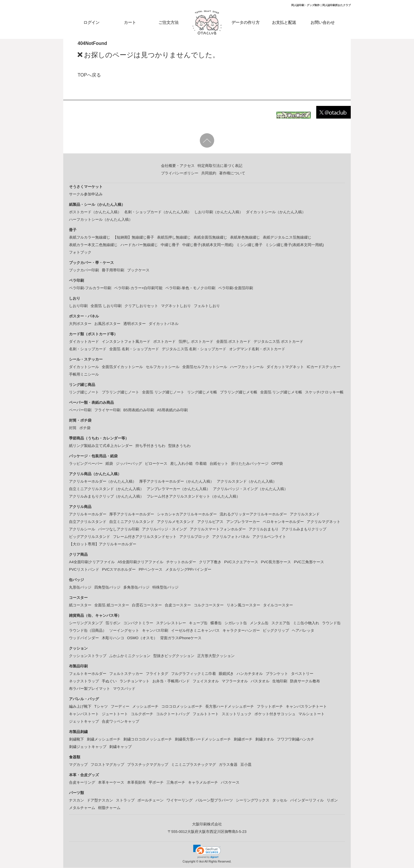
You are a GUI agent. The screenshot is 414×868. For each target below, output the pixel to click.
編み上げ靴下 (80, 707)
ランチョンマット (135, 681)
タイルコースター (278, 605)
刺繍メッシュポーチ (104, 739)
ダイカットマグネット (285, 367)
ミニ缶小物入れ (306, 623)
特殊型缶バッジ (165, 588)
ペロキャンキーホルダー (283, 522)
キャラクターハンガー (241, 631)
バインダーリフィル (307, 801)
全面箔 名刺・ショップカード (134, 349)
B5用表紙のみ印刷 (139, 410)
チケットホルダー (181, 562)
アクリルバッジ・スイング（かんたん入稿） (250, 489)
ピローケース (156, 464)
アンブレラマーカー (243, 522)
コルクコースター (209, 605)
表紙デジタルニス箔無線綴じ (287, 238)
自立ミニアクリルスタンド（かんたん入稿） (106, 489)
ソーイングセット (124, 631)
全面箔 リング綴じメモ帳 (281, 392)
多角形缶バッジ (136, 588)
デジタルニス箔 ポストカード (278, 342)
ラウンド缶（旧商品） (88, 631)
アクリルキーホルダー (88, 514)
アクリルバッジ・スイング (164, 529)
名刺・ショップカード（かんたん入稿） (158, 212)
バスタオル (260, 681)
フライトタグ (157, 674)
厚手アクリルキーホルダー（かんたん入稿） (177, 482)
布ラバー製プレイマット (90, 689)
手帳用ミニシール (84, 375)
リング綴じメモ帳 (202, 392)
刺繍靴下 (76, 739)
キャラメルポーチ (203, 783)
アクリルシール (82, 529)
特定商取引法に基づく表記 (220, 166)
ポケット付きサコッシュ (275, 714)
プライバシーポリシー (180, 173)
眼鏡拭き (226, 674)
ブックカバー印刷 (84, 270)
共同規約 (209, 173)
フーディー (120, 707)
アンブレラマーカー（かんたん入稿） (178, 489)
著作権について (232, 173)
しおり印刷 (78, 306)
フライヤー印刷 (107, 410)
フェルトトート (206, 714)
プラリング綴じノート (120, 392)
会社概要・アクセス (178, 166)
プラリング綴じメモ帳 (239, 392)
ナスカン (76, 801)
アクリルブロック (194, 537)
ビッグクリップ (276, 631)
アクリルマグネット (324, 522)
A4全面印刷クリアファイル (92, 562)
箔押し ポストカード (196, 342)
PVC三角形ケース (309, 562)
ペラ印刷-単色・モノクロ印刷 (190, 288)
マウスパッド (124, 689)
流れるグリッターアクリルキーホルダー (253, 514)
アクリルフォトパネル (231, 537)
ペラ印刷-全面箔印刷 (236, 288)
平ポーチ (156, 783)
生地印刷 (280, 681)
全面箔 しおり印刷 (106, 306)
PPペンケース (150, 570)
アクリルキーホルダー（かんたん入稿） (103, 482)
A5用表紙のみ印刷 (172, 410)
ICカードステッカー (324, 367)
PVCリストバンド (84, 570)
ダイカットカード (84, 342)
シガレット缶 (236, 623)
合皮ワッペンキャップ (120, 722)
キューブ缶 (198, 623)
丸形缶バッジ (80, 588)
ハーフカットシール (247, 367)
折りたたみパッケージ (250, 464)
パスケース (230, 783)
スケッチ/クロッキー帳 (324, 392)
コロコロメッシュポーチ (182, 707)
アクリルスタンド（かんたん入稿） (247, 482)
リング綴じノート (84, 392)
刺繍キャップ (120, 747)
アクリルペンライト (269, 537)
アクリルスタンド (305, 514)
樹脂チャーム (109, 808)
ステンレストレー (171, 623)
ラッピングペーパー (86, 464)
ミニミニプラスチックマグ (193, 765)
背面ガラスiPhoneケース (181, 638)
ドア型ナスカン (100, 801)
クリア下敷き (210, 562)
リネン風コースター (243, 605)
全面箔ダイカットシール (122, 367)
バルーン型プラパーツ (214, 801)
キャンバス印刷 (155, 631)
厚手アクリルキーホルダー (132, 514)
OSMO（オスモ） (142, 638)
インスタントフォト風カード (126, 342)
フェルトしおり (207, 306)
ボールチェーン (151, 801)
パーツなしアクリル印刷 (119, 529)
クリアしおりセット (141, 306)
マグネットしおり (176, 306)
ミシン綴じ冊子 (249, 245)
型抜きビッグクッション (174, 656)
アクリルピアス (210, 522)
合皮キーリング (82, 783)
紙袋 (109, 464)
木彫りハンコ (113, 638)
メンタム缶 (259, 623)
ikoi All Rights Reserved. (215, 862)
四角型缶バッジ (107, 588)
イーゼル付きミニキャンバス (195, 631)
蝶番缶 (216, 623)
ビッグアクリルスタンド (90, 537)
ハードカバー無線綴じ (139, 245)
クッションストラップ (88, 656)
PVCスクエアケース (241, 562)
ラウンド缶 (331, 623)
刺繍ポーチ (243, 739)
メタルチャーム (82, 808)
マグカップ (78, 765)
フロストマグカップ (107, 765)
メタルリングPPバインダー (188, 570)
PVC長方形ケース (276, 562)
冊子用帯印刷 (113, 270)
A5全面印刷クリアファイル (140, 562)
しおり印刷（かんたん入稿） (219, 212)
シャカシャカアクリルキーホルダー (187, 514)
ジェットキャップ (84, 722)
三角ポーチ (176, 783)
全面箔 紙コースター (112, 605)
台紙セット (219, 464)
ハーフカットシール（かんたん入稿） (101, 220)
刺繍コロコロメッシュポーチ (148, 739)
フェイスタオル (206, 681)
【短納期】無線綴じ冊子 (134, 238)
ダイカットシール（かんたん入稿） (276, 212)
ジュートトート (115, 714)
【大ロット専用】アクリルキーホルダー (103, 544)
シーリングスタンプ (86, 623)
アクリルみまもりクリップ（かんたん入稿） (106, 497)
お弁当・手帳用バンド (171, 681)
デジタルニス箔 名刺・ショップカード (194, 349)
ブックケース (138, 270)
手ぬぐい (109, 681)
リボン (332, 801)
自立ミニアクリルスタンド (132, 522)
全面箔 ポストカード (234, 342)
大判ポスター (80, 324)
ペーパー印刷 (80, 410)
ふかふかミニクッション (130, 656)
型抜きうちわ (179, 446)
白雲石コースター (147, 605)
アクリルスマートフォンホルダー (218, 529)
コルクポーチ (142, 714)
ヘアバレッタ (303, 631)
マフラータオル (235, 681)
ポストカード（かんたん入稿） (95, 212)
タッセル (280, 801)
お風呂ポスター (107, 324)
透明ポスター (135, 324)
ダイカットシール (84, 367)
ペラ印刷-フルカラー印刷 (90, 288)
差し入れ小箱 (181, 464)
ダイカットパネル (164, 324)
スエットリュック (237, 714)
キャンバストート (84, 714)
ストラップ (125, 801)
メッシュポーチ (145, 707)
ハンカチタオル (250, 674)
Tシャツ (101, 707)
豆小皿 (246, 765)
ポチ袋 (85, 428)
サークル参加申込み (86, 194)
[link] (207, 852)
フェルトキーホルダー (88, 674)
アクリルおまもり (264, 529)
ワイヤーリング (180, 801)
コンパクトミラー (138, 623)
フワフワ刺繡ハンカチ (296, 739)
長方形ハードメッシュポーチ (230, 707)
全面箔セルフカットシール (205, 367)
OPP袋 (277, 464)
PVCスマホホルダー (119, 570)
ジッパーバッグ (129, 464)
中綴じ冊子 (170, 245)
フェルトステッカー (126, 674)
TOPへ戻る (89, 75)
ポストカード (164, 342)
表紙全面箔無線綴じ (210, 238)
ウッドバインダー (84, 638)
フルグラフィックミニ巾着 (193, 674)
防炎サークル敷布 (305, 681)
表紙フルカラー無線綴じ (90, 238)
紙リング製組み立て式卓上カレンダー (101, 446)
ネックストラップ (84, 681)
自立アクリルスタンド (88, 522)
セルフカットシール (163, 367)
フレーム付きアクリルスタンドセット (145, 537)
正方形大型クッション (216, 656)
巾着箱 (201, 464)
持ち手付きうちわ (150, 446)
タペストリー (302, 674)
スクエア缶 (281, 623)
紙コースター (80, 605)
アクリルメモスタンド (176, 522)
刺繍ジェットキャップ (88, 747)
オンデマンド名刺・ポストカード (257, 349)
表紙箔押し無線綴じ (174, 238)
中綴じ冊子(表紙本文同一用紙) (208, 245)
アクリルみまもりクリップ (304, 529)
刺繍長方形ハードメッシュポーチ (203, 739)
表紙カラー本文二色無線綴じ (93, 245)
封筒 (73, 428)
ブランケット (277, 674)
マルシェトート (312, 714)
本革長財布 (136, 783)
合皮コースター (178, 605)
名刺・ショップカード (88, 349)
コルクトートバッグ (173, 714)
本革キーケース (111, 783)
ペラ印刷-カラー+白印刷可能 (138, 288)
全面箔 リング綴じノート (163, 392)
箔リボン (113, 623)
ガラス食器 (228, 765)
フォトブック (80, 253)
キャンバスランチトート (306, 707)
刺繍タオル (265, 739)
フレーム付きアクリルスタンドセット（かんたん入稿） (193, 497)
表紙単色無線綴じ (245, 238)
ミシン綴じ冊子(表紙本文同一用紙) (295, 245)
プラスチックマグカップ (148, 765)
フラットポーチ (270, 707)
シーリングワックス (253, 801)
